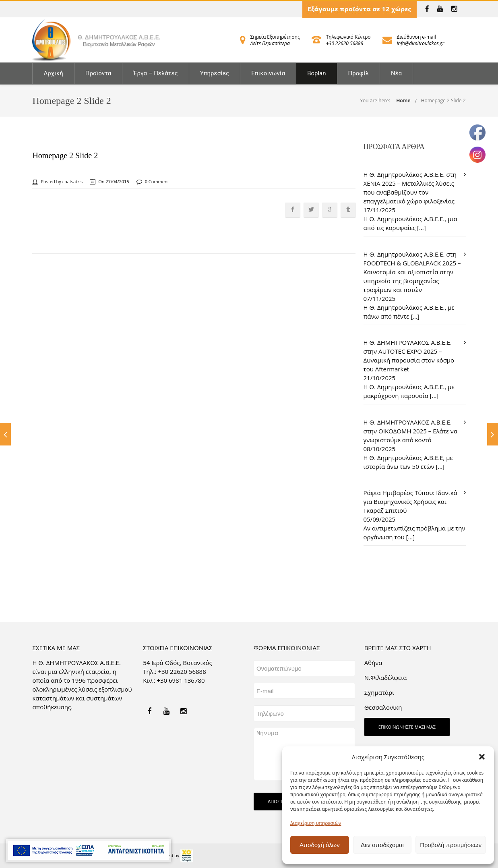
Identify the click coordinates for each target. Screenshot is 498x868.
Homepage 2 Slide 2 (443, 100)
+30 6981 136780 (181, 680)
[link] (427, 9)
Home (403, 100)
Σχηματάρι (379, 692)
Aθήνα (373, 663)
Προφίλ (359, 73)
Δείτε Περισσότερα (270, 43)
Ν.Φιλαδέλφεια (386, 677)
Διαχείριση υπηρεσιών (316, 823)
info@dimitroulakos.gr (421, 43)
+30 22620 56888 (345, 43)
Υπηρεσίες (215, 73)
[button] (482, 757)
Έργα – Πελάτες (155, 73)
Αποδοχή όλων (320, 845)
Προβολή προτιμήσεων (451, 845)
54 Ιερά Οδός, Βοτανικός (178, 663)
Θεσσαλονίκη (383, 707)
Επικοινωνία (268, 73)
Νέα (396, 73)
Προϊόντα (98, 73)
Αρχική (53, 73)
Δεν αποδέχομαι (382, 845)
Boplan (316, 73)
